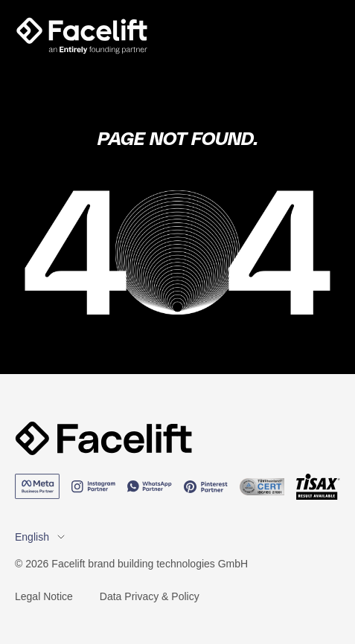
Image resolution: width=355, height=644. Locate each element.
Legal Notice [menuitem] (44, 596)
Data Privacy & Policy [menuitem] (150, 596)
